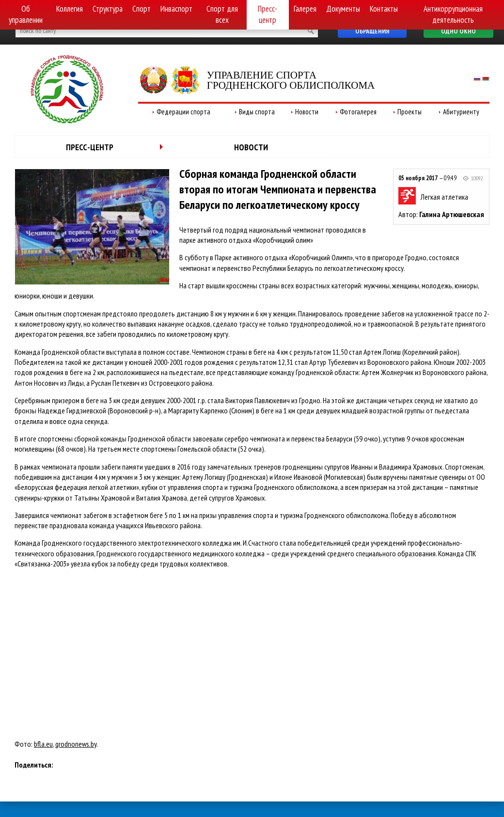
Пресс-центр (268, 14)
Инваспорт (176, 9)
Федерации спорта (183, 112)
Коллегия (70, 9)
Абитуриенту (461, 112)
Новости (307, 112)
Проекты (409, 112)
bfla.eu (43, 744)
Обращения (372, 31)
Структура (108, 9)
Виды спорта (257, 112)
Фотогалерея (358, 112)
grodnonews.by (76, 744)
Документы (343, 9)
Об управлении (26, 14)
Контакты (384, 9)
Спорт (142, 9)
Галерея (305, 9)
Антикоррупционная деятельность (453, 14)
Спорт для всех (222, 14)
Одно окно (458, 31)
